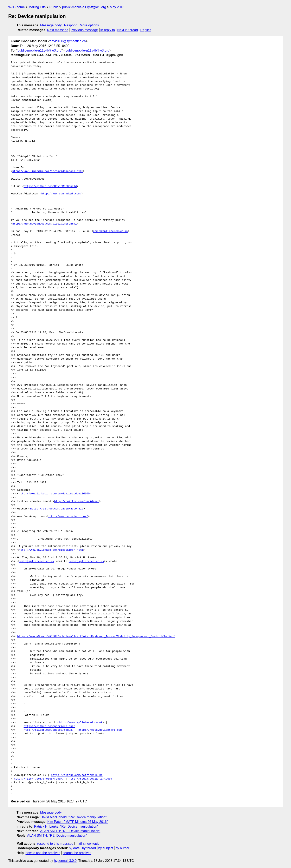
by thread (89, 848)
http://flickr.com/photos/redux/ (48, 730)
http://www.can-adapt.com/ (61, 194)
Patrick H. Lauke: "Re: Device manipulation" (66, 826)
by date (74, 848)
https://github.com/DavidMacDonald (50, 186)
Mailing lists (37, 7)
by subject (106, 848)
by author (122, 848)
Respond (71, 25)
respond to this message (55, 844)
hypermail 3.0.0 (65, 861)
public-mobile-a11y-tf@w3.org (84, 7)
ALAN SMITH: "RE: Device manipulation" (70, 831)
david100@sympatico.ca (68, 41)
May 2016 (117, 7)
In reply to (108, 30)
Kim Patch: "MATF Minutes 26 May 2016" (77, 822)
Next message (58, 30)
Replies (146, 30)
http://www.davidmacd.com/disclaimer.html (45, 224)
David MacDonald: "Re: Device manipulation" (74, 817)
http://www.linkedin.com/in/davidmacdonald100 (48, 171)
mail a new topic (88, 844)
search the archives (77, 853)
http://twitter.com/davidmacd (77, 501)
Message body (51, 25)
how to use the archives (43, 853)
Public (54, 7)
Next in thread (128, 30)
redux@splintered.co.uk (111, 231)
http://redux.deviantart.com (100, 730)
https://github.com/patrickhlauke (49, 726)
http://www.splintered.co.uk (81, 723)
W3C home (17, 7)
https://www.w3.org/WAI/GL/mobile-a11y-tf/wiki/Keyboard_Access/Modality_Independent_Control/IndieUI (96, 636)
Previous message (84, 30)
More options (89, 25)
